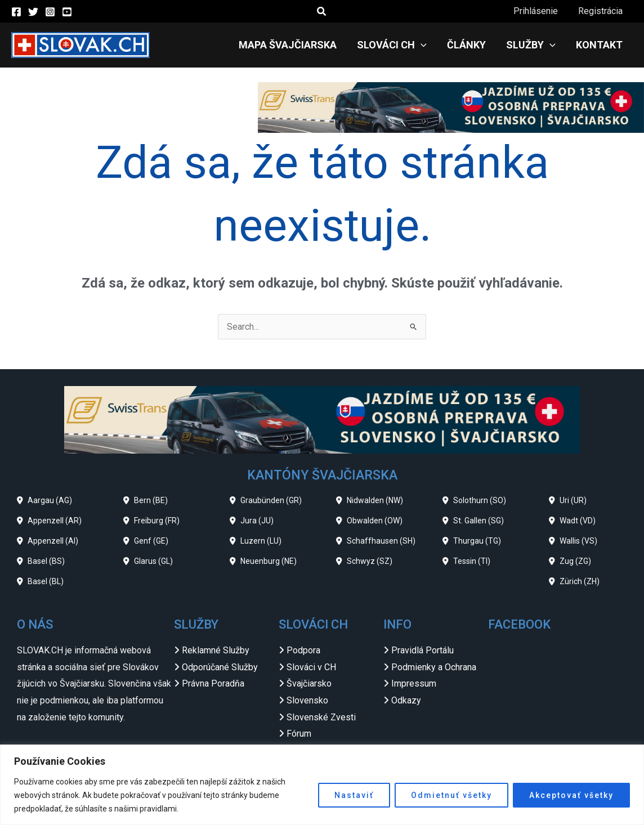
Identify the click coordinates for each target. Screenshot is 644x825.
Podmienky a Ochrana (434, 667)
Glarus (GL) (153, 561)
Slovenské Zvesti (321, 717)
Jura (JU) (257, 521)
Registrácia (601, 11)
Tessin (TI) (472, 561)
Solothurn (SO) (480, 500)
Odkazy (406, 700)
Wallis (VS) (578, 541)
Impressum (414, 683)
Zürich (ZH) (580, 581)
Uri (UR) (573, 500)
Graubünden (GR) (271, 500)
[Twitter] (33, 12)
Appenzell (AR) (55, 521)
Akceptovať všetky (571, 795)
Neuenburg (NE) (269, 561)
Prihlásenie (539, 11)
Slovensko (307, 700)
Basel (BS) (46, 561)
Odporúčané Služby (220, 667)
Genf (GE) (151, 541)
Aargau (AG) (50, 500)
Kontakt (600, 45)
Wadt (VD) (578, 521)
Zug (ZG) (575, 561)
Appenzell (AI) (53, 541)
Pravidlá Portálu (422, 650)
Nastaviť (354, 795)
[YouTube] (67, 12)
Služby (534, 45)
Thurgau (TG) (477, 541)
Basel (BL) (46, 581)
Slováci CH (400, 45)
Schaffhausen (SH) (381, 541)
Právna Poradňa (213, 683)
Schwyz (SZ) (370, 561)
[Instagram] (50, 12)
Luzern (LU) (261, 541)
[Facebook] (16, 12)
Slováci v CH (311, 667)
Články (472, 45)
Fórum (299, 734)
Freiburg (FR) (157, 521)
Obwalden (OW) (375, 521)
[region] (322, 785)
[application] (429, 45)
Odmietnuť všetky (451, 795)
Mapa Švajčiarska (298, 45)
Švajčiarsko (309, 683)
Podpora (303, 650)
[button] (322, 12)
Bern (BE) (151, 500)
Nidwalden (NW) (375, 500)
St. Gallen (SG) (478, 521)
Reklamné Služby (216, 650)
